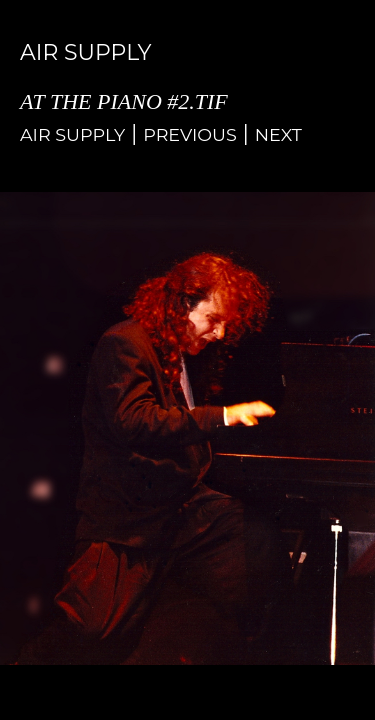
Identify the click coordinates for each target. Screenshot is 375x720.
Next (278, 134)
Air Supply (72, 134)
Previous (190, 134)
